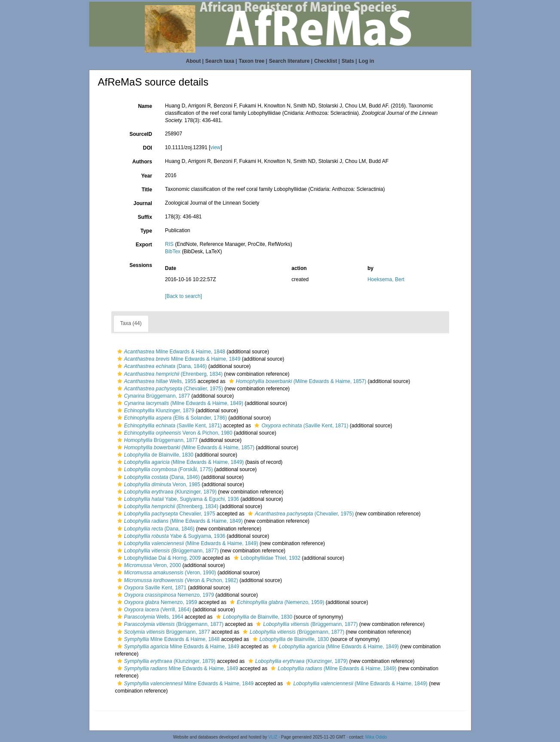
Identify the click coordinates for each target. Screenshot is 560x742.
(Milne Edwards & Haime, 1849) (179, 403)
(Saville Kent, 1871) (168, 426)
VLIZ (273, 737)
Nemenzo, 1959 (156, 602)
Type (146, 231)
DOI (147, 148)
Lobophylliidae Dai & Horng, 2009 (158, 558)
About (194, 61)
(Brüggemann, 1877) (167, 551)
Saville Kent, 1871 (151, 588)
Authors (142, 162)
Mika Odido (376, 737)
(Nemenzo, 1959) (276, 602)
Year (146, 176)
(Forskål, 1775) (164, 469)
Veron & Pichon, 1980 (174, 433)
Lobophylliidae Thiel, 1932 (266, 558)
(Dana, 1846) (161, 366)
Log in (366, 61)
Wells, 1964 (149, 617)
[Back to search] (184, 296)
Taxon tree (251, 61)
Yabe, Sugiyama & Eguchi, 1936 (177, 499)
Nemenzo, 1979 (165, 595)
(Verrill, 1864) (153, 610)
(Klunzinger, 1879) (166, 492)
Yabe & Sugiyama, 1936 (170, 536)
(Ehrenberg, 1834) (169, 374)
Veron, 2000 (148, 565)
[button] (120, 352)
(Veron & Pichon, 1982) (177, 580)
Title (147, 190)
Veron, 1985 (158, 484)
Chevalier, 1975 (165, 514)
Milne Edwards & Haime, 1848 (170, 352)
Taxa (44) (131, 323)
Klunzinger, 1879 (155, 411)
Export (144, 245)
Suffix (145, 217)
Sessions (141, 265)
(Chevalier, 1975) (169, 389)
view (215, 147)
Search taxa (220, 61)
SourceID (141, 134)
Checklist (326, 61)
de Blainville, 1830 (154, 455)
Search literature (289, 61)
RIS (169, 244)
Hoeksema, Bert (386, 279)
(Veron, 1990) (166, 573)
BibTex (173, 251)
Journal (142, 203)
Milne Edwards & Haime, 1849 (178, 359)
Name (145, 106)
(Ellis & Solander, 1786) (171, 418)
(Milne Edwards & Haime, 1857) (297, 381)
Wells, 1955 (156, 381)
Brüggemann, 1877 (153, 396)
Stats (348, 61)
